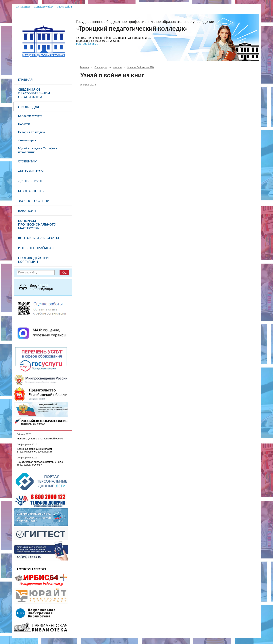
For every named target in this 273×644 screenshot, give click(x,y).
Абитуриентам (31, 171)
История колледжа (31, 132)
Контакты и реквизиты (38, 238)
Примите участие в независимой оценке (40, 439)
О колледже (29, 107)
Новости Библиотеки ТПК (141, 67)
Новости (24, 124)
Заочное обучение (35, 201)
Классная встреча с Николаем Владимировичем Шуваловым (34, 450)
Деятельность (31, 181)
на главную (23, 7)
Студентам (28, 161)
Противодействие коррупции (34, 260)
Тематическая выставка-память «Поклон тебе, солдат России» (41, 463)
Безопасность (31, 191)
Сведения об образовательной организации (34, 93)
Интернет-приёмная (36, 248)
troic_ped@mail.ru (87, 44)
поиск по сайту (44, 7)
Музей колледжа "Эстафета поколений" (37, 150)
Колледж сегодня (30, 116)
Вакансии (27, 211)
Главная (25, 79)
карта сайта (64, 7)
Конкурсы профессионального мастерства (37, 224)
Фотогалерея (27, 140)
